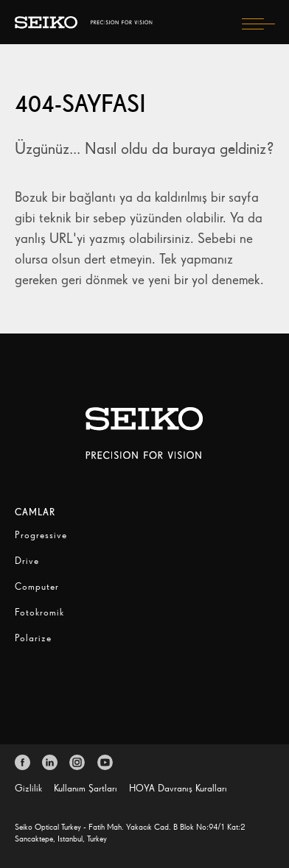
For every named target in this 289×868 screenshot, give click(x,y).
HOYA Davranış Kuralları (178, 788)
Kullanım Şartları (86, 788)
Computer (37, 586)
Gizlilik (28, 788)
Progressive (41, 535)
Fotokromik (39, 612)
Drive (27, 561)
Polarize (33, 638)
